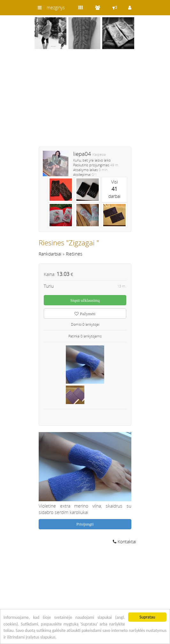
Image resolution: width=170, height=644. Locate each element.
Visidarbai (114, 189)
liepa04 (82, 154)
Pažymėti (85, 314)
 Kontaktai (124, 542)
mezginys (56, 7)
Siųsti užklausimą (85, 300)
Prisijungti (85, 524)
